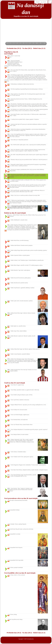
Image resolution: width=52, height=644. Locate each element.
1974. (9, 354)
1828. (9, 240)
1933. (9, 89)
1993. (9, 439)
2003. (9, 185)
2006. (9, 195)
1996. (9, 160)
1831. (9, 245)
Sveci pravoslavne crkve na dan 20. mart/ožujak (21, 498)
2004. (9, 452)
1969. (9, 109)
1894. (9, 400)
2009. (9, 457)
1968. (9, 425)
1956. (9, 99)
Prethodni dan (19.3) (14, 48)
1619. (9, 390)
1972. (9, 119)
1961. (9, 331)
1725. (9, 220)
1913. (9, 75)
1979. (9, 434)
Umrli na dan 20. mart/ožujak (15, 383)
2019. (9, 206)
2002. (9, 180)
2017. (9, 475)
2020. (9, 488)
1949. (9, 288)
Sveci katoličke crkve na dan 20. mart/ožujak (20, 573)
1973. (9, 349)
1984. (9, 370)
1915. (9, 255)
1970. (9, 114)
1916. (9, 84)
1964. (9, 420)
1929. (9, 410)
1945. (9, 94)
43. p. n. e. (10, 215)
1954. (9, 301)
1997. (9, 165)
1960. (9, 104)
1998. (9, 169)
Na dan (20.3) (27, 48)
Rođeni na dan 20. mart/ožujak (15, 213)
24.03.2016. (28, 207)
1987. (9, 124)
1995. (9, 145)
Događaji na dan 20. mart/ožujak (11, 53)
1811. (9, 225)
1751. (9, 395)
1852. (9, 70)
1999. (9, 174)
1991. (9, 129)
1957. (9, 326)
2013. (9, 470)
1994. (9, 140)
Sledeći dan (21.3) (39, 48)
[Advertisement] (26, 32)
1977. (9, 430)
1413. (9, 56)
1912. (9, 250)
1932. (9, 270)
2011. (9, 465)
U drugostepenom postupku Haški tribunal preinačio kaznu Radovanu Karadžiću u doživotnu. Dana (22, 206)
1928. (9, 265)
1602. (9, 61)
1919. (9, 260)
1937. (9, 278)
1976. (9, 359)
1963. (9, 336)
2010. (9, 200)
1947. (9, 283)
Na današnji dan (30, 639)
